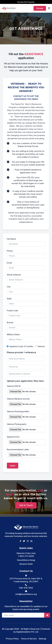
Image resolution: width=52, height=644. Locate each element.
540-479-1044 (26, 588)
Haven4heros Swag (26, 560)
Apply (13, 466)
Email (9, 263)
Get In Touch (26, 505)
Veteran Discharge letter (18, 411)
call (41, 490)
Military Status (13, 334)
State (9, 299)
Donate (40, 8)
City (9, 287)
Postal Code (12, 311)
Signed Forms (13, 437)
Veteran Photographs (17, 424)
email (10, 494)
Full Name (11, 239)
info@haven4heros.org (26, 594)
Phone (10, 251)
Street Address (14, 275)
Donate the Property (26, 2)
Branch (10, 322)
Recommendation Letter (18, 449)
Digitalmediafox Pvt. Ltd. (27, 632)
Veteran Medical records (18, 399)
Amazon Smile (26, 564)
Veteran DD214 (14, 386)
